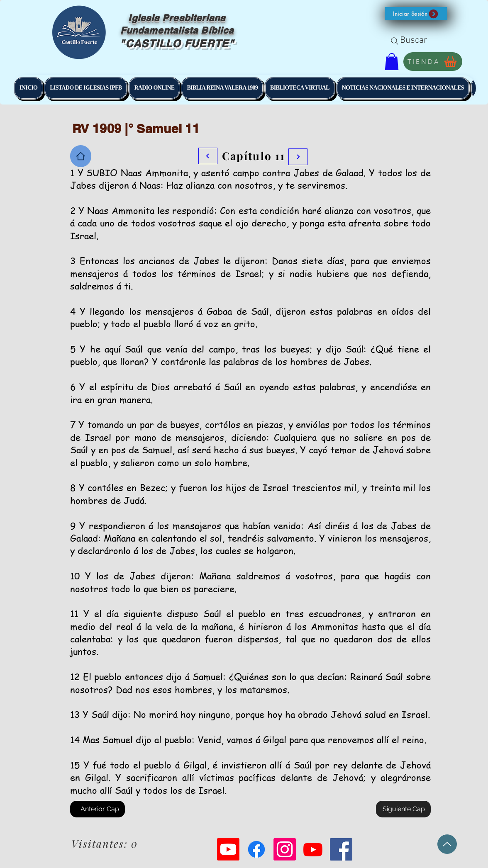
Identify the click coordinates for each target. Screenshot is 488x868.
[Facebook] (256, 849)
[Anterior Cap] (98, 809)
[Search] (395, 41)
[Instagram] (285, 849)
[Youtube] (228, 849)
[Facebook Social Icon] (341, 849)
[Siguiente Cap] (403, 809)
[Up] (447, 844)
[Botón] (298, 157)
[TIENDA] (433, 62)
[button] (416, 14)
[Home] (81, 156)
